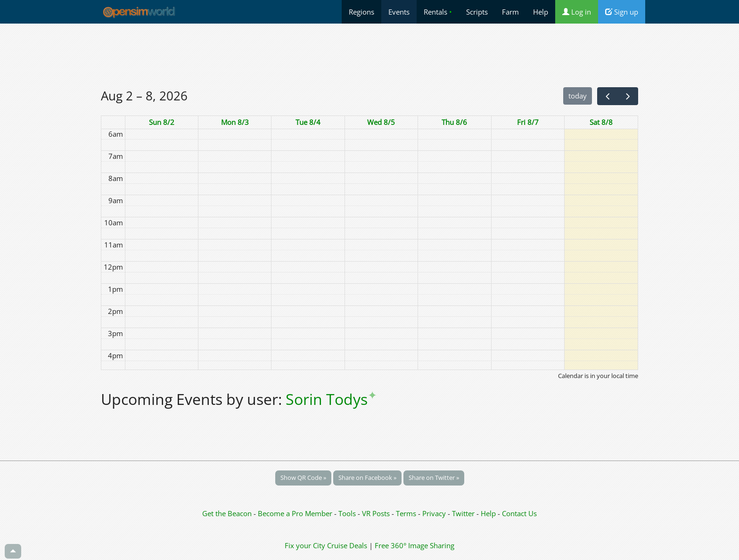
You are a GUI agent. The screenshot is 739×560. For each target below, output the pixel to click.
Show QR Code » (303, 478)
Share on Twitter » (434, 478)
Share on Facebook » (367, 478)
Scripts (477, 12)
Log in (577, 12)
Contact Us (519, 513)
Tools (348, 513)
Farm (510, 12)
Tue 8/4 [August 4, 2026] (308, 122)
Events (399, 12)
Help (541, 12)
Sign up (622, 12)
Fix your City (305, 545)
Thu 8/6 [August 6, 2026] (454, 122)
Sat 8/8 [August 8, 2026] (601, 122)
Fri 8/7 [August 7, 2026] (528, 122)
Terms (407, 513)
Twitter (463, 513)
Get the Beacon (227, 513)
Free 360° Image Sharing (415, 545)
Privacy (434, 513)
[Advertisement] (369, 55)
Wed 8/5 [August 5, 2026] (381, 122)
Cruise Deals (347, 545)
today (578, 96)
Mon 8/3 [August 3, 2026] (235, 122)
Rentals (438, 12)
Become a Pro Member (296, 513)
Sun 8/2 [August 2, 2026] (162, 122)
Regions (361, 12)
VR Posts (377, 513)
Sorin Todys (331, 399)
